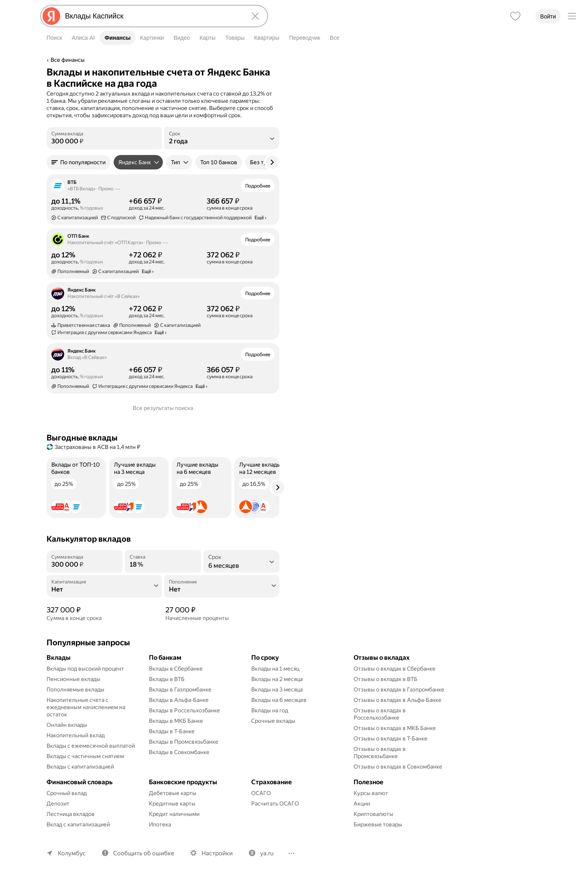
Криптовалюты (373, 814)
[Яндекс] (51, 16)
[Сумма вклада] (104, 141)
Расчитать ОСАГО (275, 804)
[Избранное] (515, 16)
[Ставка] (163, 565)
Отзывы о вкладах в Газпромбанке (399, 689)
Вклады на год (270, 710)
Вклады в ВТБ (167, 679)
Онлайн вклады (67, 725)
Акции (362, 804)
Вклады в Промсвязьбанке (184, 742)
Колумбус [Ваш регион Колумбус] (72, 853)
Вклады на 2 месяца (277, 679)
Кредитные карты (172, 804)
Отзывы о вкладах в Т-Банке (391, 738)
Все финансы (68, 60)
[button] (78, 162)
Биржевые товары (378, 824)
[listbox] (222, 138)
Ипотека (160, 824)
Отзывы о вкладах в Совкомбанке (398, 767)
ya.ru (267, 853)
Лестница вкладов (71, 814)
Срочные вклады (273, 721)
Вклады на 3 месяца (277, 689)
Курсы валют (371, 793)
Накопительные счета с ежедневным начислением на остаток (86, 707)
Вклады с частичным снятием (85, 756)
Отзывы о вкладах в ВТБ (386, 679)
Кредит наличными (174, 814)
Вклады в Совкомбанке (179, 752)
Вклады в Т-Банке (172, 731)
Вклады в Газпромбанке (180, 689)
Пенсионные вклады (73, 679)
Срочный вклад (67, 793)
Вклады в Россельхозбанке (184, 710)
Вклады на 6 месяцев (279, 700)
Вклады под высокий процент (85, 669)
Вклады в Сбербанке (176, 669)
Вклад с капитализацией (78, 824)
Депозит (58, 804)
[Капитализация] (104, 589)
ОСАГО (261, 793)
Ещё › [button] (260, 218)
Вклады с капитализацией (80, 767)
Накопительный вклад (76, 735)
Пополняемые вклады (75, 689)
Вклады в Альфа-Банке (179, 700)
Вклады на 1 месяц (275, 669)
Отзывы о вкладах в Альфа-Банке (398, 700)
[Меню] (572, 16)
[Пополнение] (222, 589)
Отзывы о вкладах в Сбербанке (395, 669)
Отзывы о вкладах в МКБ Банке (395, 728)
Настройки (217, 853)
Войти (548, 16)
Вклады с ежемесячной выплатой (91, 746)
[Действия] (118, 189)
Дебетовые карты (173, 793)
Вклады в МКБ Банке (176, 721)
